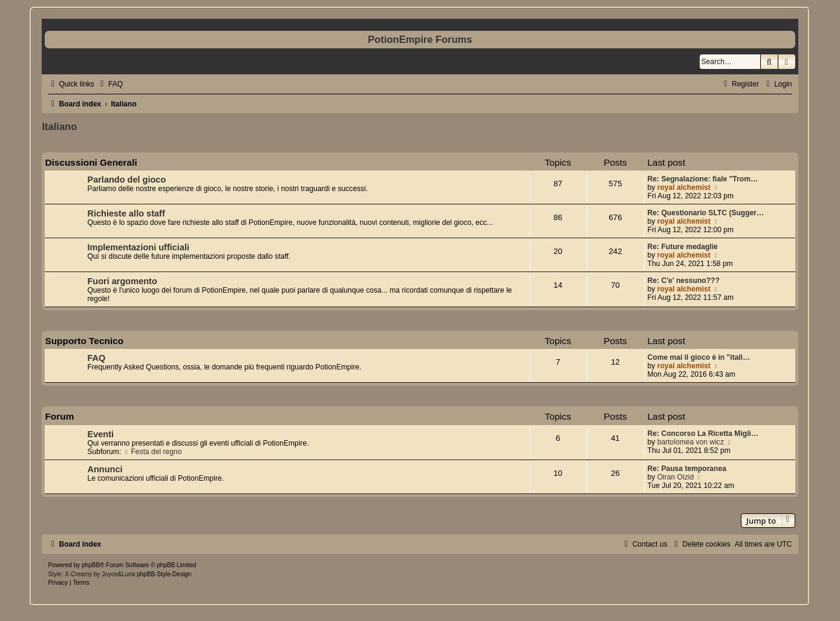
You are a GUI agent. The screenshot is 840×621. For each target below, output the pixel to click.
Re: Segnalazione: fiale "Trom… (703, 179)
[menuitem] (110, 84)
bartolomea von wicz (691, 442)
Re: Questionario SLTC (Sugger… (706, 213)
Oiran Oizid (676, 477)
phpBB (91, 565)
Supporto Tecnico (84, 341)
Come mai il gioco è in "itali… (699, 357)
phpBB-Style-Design (164, 574)
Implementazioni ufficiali (138, 247)
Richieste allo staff (126, 213)
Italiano (59, 126)
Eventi (100, 434)
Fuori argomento (122, 281)
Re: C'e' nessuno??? (684, 281)
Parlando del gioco (126, 180)
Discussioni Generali (91, 162)
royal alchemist (684, 187)
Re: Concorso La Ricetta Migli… (703, 434)
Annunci (105, 469)
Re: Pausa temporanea (687, 469)
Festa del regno (153, 452)
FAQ (96, 358)
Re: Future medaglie (683, 247)
